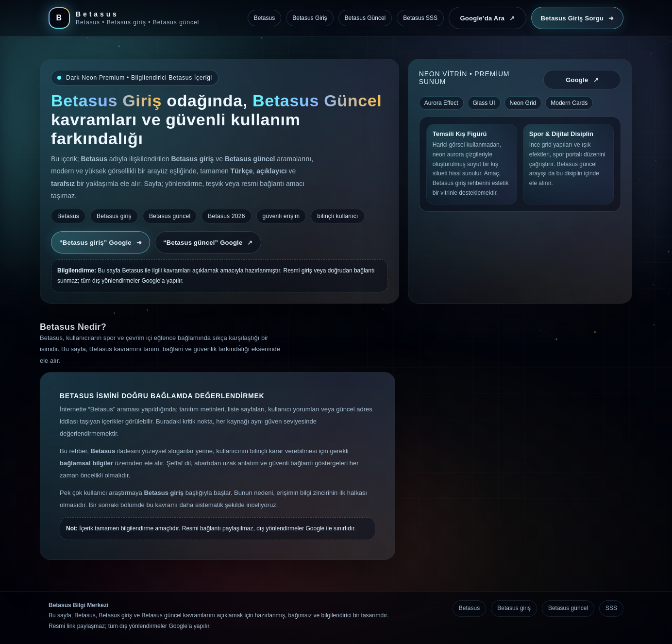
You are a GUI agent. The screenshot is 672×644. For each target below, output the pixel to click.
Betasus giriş (514, 608)
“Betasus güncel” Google (208, 243)
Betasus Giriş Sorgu (577, 18)
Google (582, 80)
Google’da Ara (487, 18)
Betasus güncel (568, 608)
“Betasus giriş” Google (101, 243)
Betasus (469, 608)
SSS (611, 608)
